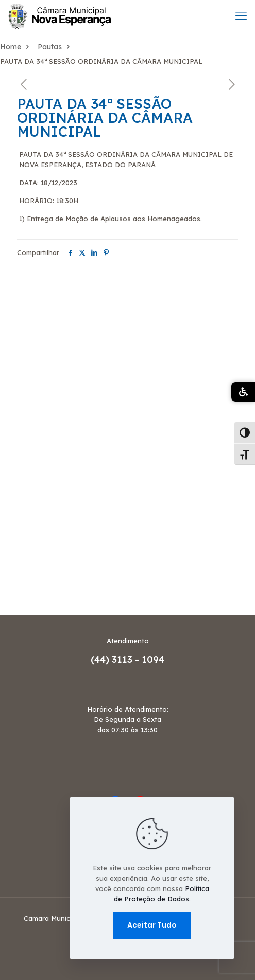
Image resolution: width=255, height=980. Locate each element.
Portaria (18, 530)
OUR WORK (23, 468)
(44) (101, 659)
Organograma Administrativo (64, 453)
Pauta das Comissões (46, 499)
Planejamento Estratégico (55, 515)
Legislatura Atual (36, 391)
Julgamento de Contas (48, 376)
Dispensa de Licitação (47, 330)
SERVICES (21, 576)
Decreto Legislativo (42, 314)
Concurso (20, 299)
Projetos (18, 546)
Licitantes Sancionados (50, 407)
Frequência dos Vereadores (58, 345)
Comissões (23, 283)
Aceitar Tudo (152, 925)
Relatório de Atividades (50, 561)
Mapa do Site (28, 422)
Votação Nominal (37, 607)
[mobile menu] (241, 15)
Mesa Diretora (30, 438)
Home (11, 47)
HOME (12, 360)
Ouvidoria (21, 484)
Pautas (50, 47)
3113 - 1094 (138, 659)
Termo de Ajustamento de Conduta (75, 592)
